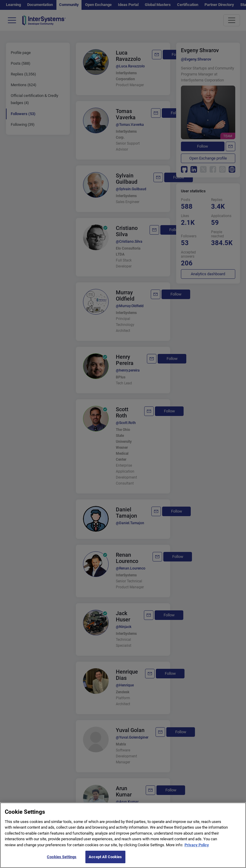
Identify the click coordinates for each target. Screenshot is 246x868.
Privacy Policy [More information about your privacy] (197, 847)
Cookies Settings (62, 859)
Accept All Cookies (105, 859)
